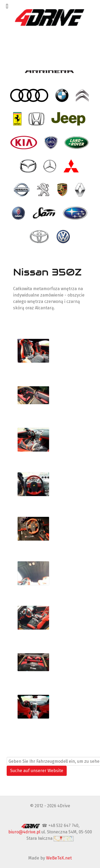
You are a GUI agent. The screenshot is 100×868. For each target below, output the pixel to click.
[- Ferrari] (18, 119)
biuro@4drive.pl (24, 832)
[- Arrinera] (50, 72)
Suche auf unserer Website (37, 771)
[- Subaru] (76, 213)
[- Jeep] (69, 119)
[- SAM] (45, 213)
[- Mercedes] (50, 166)
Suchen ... (16, 754)
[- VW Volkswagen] (64, 237)
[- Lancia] (51, 143)
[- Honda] (37, 119)
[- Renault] (81, 189)
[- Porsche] (63, 189)
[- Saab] (19, 213)
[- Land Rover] (77, 143)
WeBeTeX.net (59, 858)
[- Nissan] (22, 189)
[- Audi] (30, 95)
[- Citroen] (83, 95)
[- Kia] (24, 143)
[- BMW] (62, 95)
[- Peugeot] (44, 189)
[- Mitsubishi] (72, 166)
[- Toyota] (40, 237)
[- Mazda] (29, 166)
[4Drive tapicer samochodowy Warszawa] (50, 17)
